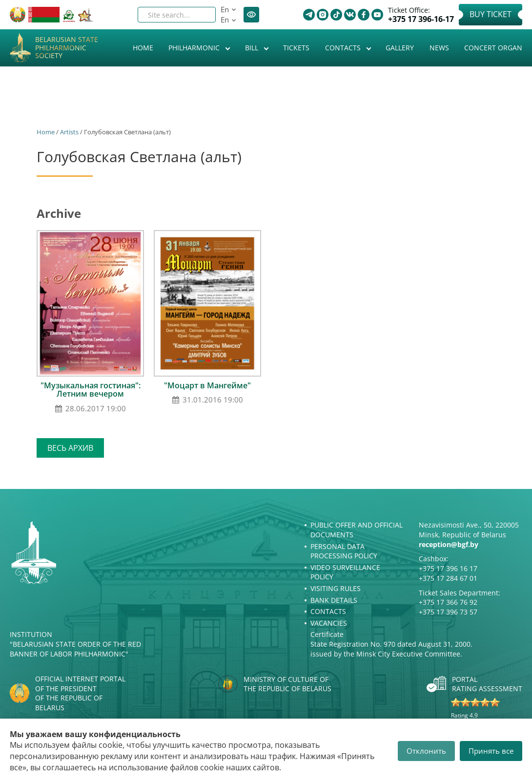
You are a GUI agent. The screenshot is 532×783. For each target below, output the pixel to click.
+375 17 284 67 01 (448, 578)
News (439, 48)
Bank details (334, 600)
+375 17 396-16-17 (421, 19)
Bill (253, 48)
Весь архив (70, 448)
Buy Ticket (491, 14)
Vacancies (329, 623)
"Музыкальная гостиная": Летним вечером (91, 390)
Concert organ (493, 48)
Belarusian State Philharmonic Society (67, 48)
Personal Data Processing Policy (344, 551)
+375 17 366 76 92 (448, 602)
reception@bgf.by (449, 544)
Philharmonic (195, 48)
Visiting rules (336, 588)
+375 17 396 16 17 (448, 568)
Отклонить (426, 751)
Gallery (400, 48)
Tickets (296, 48)
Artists (69, 132)
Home (143, 48)
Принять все (491, 751)
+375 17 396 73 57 (448, 612)
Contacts (344, 48)
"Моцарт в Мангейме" (207, 385)
